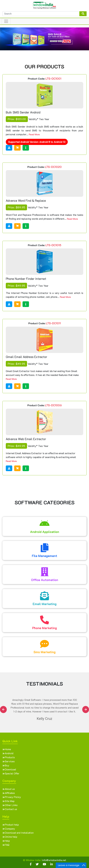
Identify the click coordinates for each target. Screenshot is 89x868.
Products (10, 757)
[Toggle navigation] (6, 21)
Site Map (10, 801)
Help (7, 841)
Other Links (11, 805)
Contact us (11, 809)
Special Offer (12, 773)
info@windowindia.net (54, 860)
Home (8, 749)
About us (10, 789)
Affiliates (10, 793)
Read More (34, 134)
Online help (11, 837)
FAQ (7, 845)
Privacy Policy (13, 797)
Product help (12, 825)
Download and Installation (19, 833)
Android (9, 753)
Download (10, 769)
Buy (7, 765)
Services (10, 761)
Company (10, 829)
